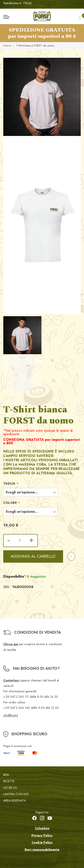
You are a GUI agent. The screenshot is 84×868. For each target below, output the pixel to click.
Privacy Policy (42, 835)
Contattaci (11, 680)
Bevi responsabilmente (42, 850)
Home (7, 45)
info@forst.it (11, 715)
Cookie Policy (42, 842)
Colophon (42, 828)
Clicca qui (11, 644)
